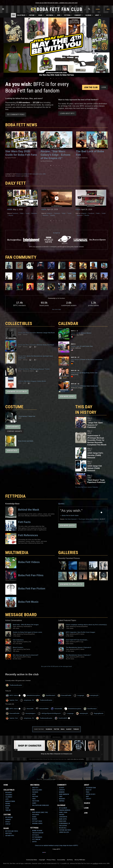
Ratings (8, 804)
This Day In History (38, 833)
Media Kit (89, 790)
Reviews (8, 806)
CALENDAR (68, 324)
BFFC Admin (13, 696)
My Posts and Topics (12, 831)
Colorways (9, 797)
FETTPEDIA (15, 496)
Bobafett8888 (42, 709)
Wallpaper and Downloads (40, 805)
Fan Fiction (36, 801)
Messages (62, 799)
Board (41, 15)
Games (34, 803)
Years (7, 808)
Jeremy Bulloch (64, 832)
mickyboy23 (92, 696)
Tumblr (27, 213)
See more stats (57, 309)
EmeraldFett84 (64, 696)
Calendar (89, 15)
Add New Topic (10, 836)
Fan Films (35, 797)
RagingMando (97, 713)
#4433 (78, 209)
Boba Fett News (21, 125)
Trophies (62, 801)
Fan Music (35, 792)
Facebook (15, 213)
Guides (34, 817)
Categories (9, 795)
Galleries (68, 553)
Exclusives (36, 815)
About (98, 15)
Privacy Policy (51, 860)
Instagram (49, 213)
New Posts (9, 833)
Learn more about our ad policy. (76, 759)
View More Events (67, 397)
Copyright (42, 860)
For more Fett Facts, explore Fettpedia (87, 487)
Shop (87, 797)
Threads (76, 729)
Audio (34, 794)
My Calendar (63, 808)
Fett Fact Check (37, 821)
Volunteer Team (91, 788)
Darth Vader (75, 515)
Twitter (22, 213)
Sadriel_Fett (12, 700)
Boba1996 (28, 709)
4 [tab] (59, 78)
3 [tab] (56, 78)
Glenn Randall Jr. (65, 823)
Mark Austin (63, 819)
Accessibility (61, 860)
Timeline (8, 810)
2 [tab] (54, 78)
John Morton (63, 817)
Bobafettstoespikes (31, 696)
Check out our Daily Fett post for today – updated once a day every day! (56, 3)
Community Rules (32, 860)
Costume (33, 15)
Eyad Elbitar (63, 826)
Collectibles (22, 15)
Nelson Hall (63, 828)
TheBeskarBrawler (14, 685)
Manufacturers (10, 801)
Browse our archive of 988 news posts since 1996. (31, 174)
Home (13, 15)
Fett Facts (35, 835)
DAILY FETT (16, 183)
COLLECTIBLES (19, 324)
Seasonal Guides (37, 823)
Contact (88, 799)
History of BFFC (91, 794)
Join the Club (91, 87)
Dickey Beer (63, 821)
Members (62, 792)
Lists (7, 799)
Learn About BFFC (67, 113)
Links (61, 797)
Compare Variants (14, 431)
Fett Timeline (36, 839)
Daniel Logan (63, 812)
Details (8, 822)
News (60, 15)
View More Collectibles (17, 392)
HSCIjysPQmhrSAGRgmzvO (49, 713)
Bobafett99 (56, 709)
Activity (62, 788)
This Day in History (86, 410)
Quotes (61, 504)
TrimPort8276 (62, 718)
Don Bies (62, 815)
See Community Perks (16, 115)
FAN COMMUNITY (21, 257)
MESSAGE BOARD (21, 615)
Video (34, 799)
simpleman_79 (27, 700)
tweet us (26, 176)
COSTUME (14, 407)
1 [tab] (51, 78)
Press (88, 792)
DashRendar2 (49, 696)
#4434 (44, 209)
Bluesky (11, 215)
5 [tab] (62, 78)
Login (98, 9)
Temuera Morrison (65, 810)
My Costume (9, 817)
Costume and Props (65, 830)
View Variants (13, 427)
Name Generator (64, 794)
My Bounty (9, 793)
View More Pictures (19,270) (71, 584)
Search (87, 803)
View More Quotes (67, 526)
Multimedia (51, 15)
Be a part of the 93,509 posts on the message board (57, 666)
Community (79, 15)
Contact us (19, 176)
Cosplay (8, 824)
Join (108, 9)
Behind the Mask (37, 831)
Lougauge (79, 696)
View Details (12, 451)
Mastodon (34, 213)
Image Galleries (37, 790)
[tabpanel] (56, 47)
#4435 (10, 209)
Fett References (37, 837)
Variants (8, 820)
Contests (62, 790)
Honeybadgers (29, 713)
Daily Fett (35, 788)
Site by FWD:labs (80, 860)
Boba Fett (65, 515)
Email (63, 729)
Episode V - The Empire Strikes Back (79, 519)
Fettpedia (68, 15)
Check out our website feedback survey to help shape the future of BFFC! (56, 845)
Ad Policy (70, 860)
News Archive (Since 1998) (40, 812)
